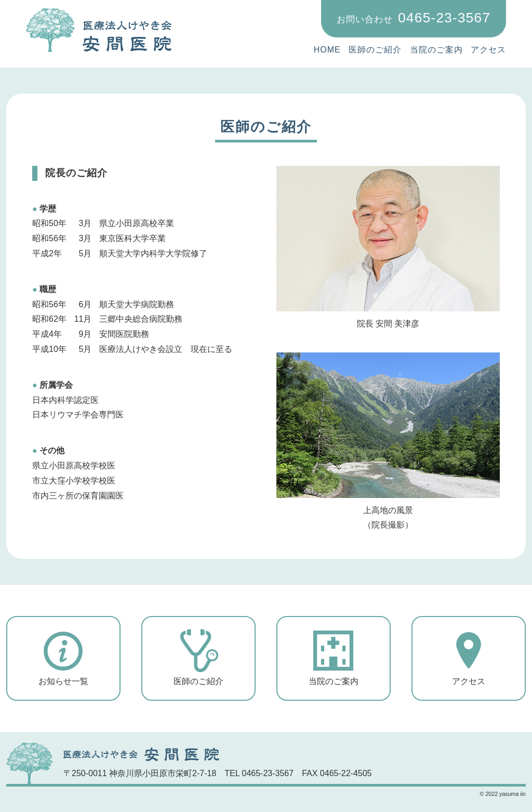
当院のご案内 (436, 50)
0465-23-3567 (414, 18)
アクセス (488, 50)
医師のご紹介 (375, 50)
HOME (327, 50)
